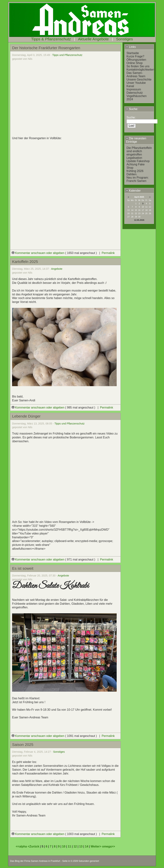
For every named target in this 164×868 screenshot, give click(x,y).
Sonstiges (124, 39)
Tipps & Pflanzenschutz (51, 39)
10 (64, 846)
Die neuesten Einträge (136, 140)
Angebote (57, 269)
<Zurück (34, 846)
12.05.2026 (139, 220)
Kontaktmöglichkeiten (140, 70)
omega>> (109, 846)
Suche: (132, 109)
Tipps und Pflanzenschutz (67, 55)
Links (131, 47)
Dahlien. (132, 174)
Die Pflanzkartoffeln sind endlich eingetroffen (139, 151)
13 (81, 846)
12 (75, 846)
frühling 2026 (135, 171)
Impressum (134, 89)
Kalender (133, 191)
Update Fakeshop (138, 161)
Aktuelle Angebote (93, 39)
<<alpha (22, 846)
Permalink (108, 253)
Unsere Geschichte (139, 79)
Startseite (133, 53)
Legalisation (134, 158)
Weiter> (96, 846)
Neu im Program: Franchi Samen (137, 179)
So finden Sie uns (138, 66)
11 (70, 846)
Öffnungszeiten (136, 60)
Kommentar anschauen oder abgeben (39, 253)
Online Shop (134, 63)
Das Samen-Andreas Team (136, 75)
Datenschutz (135, 93)
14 (87, 846)
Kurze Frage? (135, 56)
